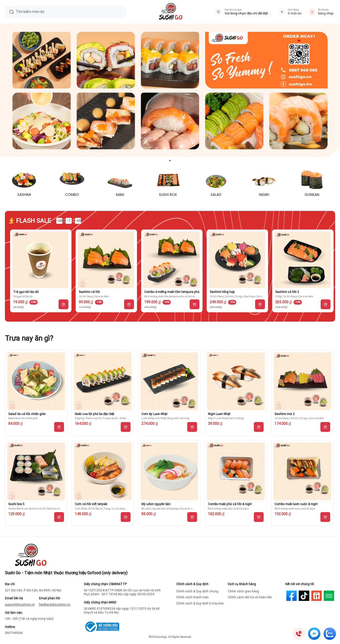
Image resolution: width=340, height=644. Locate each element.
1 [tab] (170, 161)
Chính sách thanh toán (192, 597)
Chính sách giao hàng (243, 591)
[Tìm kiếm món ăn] (69, 12)
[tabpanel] (170, 90)
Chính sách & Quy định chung (197, 591)
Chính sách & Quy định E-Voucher (200, 603)
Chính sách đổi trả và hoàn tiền (250, 597)
